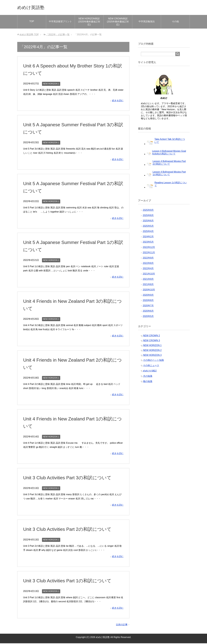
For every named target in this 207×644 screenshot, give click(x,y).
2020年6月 (148, 312)
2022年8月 (148, 264)
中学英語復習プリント (60, 22)
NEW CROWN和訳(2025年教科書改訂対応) (118, 22)
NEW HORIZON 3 (152, 356)
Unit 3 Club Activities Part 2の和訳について (70, 530)
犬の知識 (148, 377)
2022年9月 (148, 259)
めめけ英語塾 (33, 8)
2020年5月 (148, 317)
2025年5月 (148, 227)
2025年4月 (148, 232)
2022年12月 (149, 248)
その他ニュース (151, 366)
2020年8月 (148, 301)
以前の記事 (122, 625)
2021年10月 (149, 274)
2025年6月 (148, 221)
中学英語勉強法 (147, 22)
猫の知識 (148, 382)
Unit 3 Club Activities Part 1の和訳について (70, 581)
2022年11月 (149, 253)
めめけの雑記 (150, 371)
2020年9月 (148, 296)
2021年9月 (148, 280)
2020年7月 (148, 306)
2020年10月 (149, 290)
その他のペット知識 (153, 361)
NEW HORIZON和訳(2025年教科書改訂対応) (89, 22)
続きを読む (118, 101)
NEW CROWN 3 (151, 341)
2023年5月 (148, 243)
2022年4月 (148, 269)
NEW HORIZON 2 (152, 351)
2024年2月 (148, 237)
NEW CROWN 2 (151, 336)
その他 (175, 22)
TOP (32, 22)
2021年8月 (148, 285)
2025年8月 (148, 216)
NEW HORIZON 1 (51, 84)
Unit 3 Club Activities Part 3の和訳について (70, 478)
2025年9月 (148, 211)
